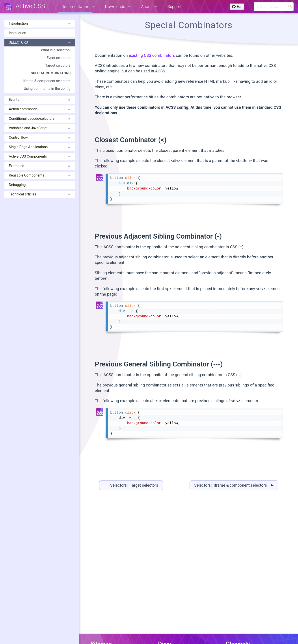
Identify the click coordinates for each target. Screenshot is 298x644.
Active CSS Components (40, 156)
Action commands (40, 109)
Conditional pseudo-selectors (40, 119)
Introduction (40, 23)
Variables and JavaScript (40, 128)
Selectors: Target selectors (134, 485)
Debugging (17, 185)
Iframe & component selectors (47, 81)
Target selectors (58, 65)
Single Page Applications (40, 147)
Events (40, 100)
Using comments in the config (47, 89)
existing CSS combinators (152, 55)
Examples (40, 166)
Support (175, 6)
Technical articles (40, 194)
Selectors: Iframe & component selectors (234, 485)
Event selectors (59, 58)
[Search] (274, 7)
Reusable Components (40, 175)
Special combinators (51, 73)
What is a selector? (56, 50)
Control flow (40, 137)
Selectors (40, 42)
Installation (18, 33)
